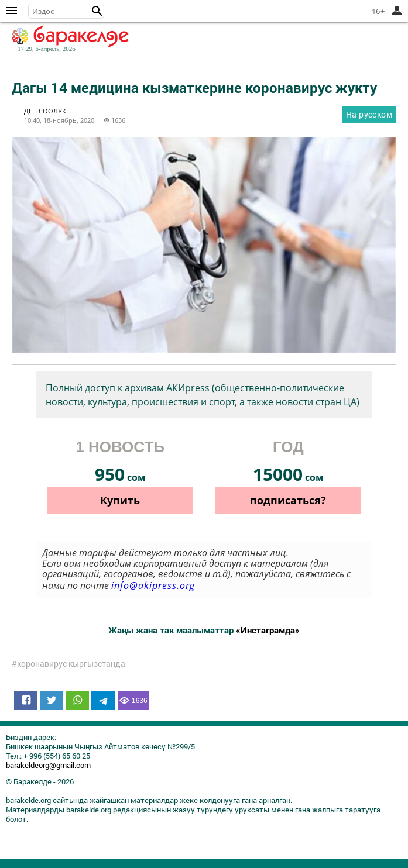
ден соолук (45, 111)
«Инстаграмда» (268, 630)
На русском (369, 114)
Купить (120, 500)
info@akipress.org (153, 585)
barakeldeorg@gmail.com (48, 765)
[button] (97, 11)
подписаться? (288, 500)
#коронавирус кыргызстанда (68, 664)
